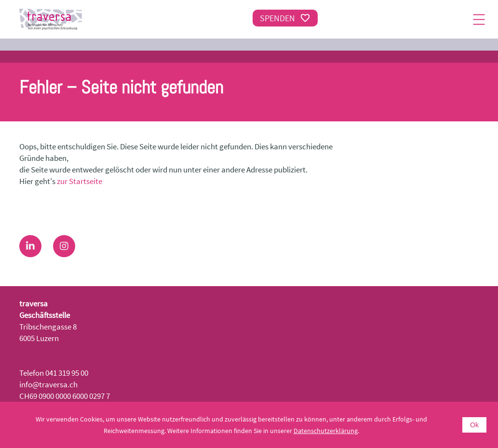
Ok (474, 425)
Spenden (285, 18)
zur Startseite (80, 181)
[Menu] (479, 19)
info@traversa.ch (48, 384)
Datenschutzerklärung (326, 431)
